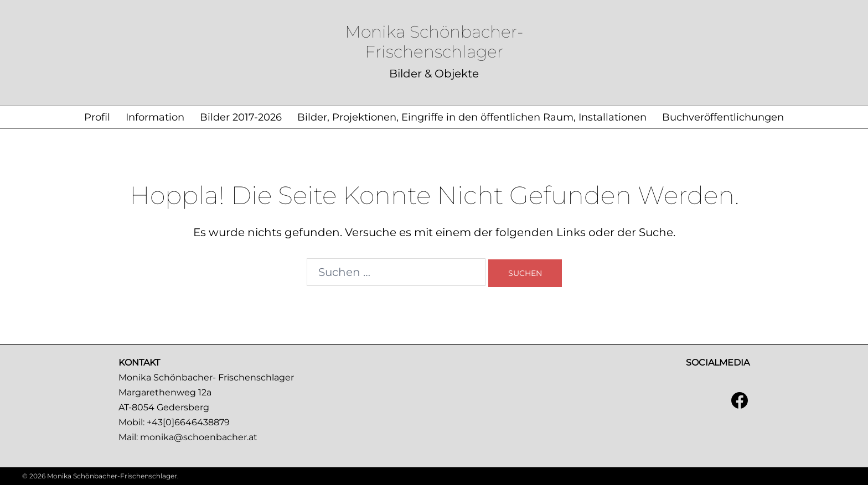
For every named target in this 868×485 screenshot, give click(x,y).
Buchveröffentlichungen (723, 117)
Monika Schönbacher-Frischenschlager (434, 42)
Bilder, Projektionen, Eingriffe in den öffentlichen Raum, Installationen (472, 117)
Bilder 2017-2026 (241, 117)
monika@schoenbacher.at (199, 437)
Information (155, 117)
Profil (97, 117)
